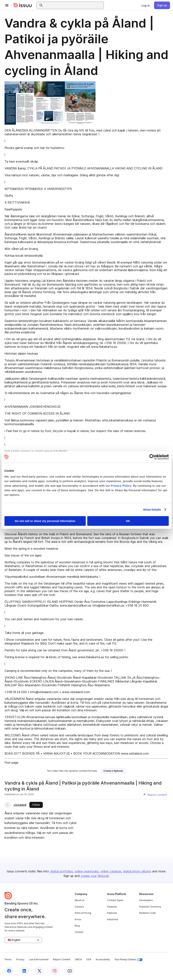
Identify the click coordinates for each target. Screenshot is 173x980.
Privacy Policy (121, 486)
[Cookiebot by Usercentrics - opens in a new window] (152, 457)
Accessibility (103, 959)
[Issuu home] (23, 5)
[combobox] (74, 5)
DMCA (78, 959)
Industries (113, 919)
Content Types (115, 900)
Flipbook (112, 913)
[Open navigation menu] (7, 5)
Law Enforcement (39, 959)
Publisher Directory (150, 907)
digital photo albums (137, 871)
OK (128, 521)
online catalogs (111, 871)
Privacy (20, 959)
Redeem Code (148, 913)
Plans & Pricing (83, 913)
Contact (79, 932)
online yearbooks (87, 871)
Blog (77, 926)
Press (78, 919)
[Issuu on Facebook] (9, 971)
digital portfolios (62, 871)
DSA (89, 959)
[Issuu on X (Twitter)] (39, 971)
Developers (146, 900)
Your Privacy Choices (128, 960)
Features (112, 907)
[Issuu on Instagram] (55, 971)
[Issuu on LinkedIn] (24, 971)
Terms (8, 959)
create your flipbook (95, 876)
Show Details (152, 510)
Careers (79, 907)
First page (11, 763)
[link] (146, 5)
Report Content (62, 959)
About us (80, 900)
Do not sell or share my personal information (45, 521)
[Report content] (155, 795)
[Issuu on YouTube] (70, 971)
